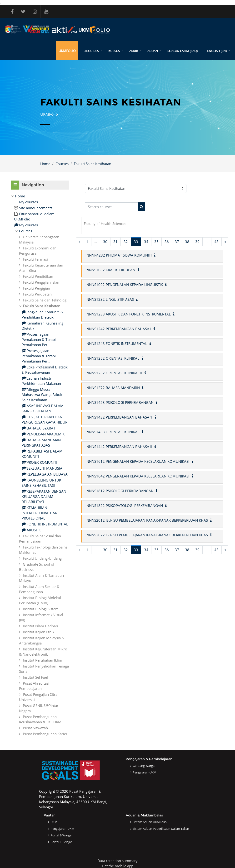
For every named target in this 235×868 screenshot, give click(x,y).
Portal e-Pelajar (61, 842)
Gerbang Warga (144, 766)
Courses (62, 164)
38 (187, 242)
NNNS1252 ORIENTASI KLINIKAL (113, 358)
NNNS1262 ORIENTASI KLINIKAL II (114, 373)
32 (126, 242)
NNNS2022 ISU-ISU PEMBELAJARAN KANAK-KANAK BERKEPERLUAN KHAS (147, 535)
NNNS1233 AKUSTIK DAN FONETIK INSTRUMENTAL (129, 314)
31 (115, 242)
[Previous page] (79, 242)
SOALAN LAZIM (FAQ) (182, 51)
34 (146, 242)
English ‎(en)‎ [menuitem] (217, 51)
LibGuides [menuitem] (91, 51)
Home (45, 164)
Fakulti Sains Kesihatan (92, 164)
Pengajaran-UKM (145, 772)
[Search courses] (111, 207)
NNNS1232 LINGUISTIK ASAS (110, 299)
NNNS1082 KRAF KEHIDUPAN (111, 270)
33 (137, 241)
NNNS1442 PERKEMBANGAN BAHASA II (119, 447)
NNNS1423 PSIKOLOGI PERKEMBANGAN (120, 402)
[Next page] (225, 242)
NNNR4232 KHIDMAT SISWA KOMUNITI (119, 255)
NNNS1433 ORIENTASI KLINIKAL (113, 432)
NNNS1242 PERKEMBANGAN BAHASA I (119, 329)
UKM (54, 822)
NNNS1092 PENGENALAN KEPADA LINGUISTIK (125, 285)
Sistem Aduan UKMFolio (150, 822)
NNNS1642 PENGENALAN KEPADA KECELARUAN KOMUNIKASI (138, 476)
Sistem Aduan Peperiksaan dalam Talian (161, 829)
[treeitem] (40, 465)
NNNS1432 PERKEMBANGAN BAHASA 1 (119, 417)
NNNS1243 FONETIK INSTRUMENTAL (117, 343)
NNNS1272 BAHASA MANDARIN (113, 388)
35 (156, 242)
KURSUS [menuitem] (114, 51)
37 (177, 242)
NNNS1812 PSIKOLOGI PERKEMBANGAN (120, 491)
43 (216, 242)
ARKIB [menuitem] (134, 51)
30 (105, 242)
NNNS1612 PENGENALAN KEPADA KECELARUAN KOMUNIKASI (138, 461)
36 (167, 242)
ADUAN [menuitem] (153, 51)
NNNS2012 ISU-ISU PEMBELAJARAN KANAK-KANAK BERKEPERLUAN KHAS (147, 520)
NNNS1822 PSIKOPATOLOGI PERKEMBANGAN (125, 506)
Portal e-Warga (61, 835)
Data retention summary (117, 861)
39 (197, 242)
